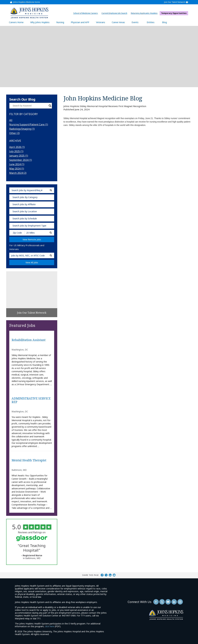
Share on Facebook (102, 575)
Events (135, 22)
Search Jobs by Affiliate (24, 204)
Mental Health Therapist (29, 460)
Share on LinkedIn (110, 575)
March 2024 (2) (18, 173)
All (11, 120)
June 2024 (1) (17, 164)
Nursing (62, 22)
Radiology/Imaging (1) (22, 129)
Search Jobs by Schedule (25, 218)
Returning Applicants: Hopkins (145, 13)
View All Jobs (32, 262)
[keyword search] (32, 190)
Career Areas (118, 22)
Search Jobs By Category (25, 197)
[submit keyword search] (51, 190)
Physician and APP (82, 22)
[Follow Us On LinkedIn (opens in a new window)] (174, 602)
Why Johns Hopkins (40, 22)
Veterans (101, 22)
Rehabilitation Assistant (29, 340)
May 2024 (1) (17, 169)
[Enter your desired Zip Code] (17, 233)
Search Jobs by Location (25, 211)
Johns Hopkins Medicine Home (26, 2)
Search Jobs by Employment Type (29, 226)
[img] (29, 13)
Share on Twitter (106, 575)
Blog (164, 22)
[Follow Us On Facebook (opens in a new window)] (156, 602)
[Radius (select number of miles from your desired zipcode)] (35, 233)
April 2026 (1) (17, 147)
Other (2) (14, 133)
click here (49, 626)
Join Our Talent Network (175, 2)
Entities (153, 22)
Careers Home (16, 22)
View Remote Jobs (32, 239)
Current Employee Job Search (115, 13)
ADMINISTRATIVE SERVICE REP (31, 400)
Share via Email (114, 575)
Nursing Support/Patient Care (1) (29, 124)
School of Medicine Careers (86, 13)
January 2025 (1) (19, 156)
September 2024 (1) (21, 160)
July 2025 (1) (16, 151)
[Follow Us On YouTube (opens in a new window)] (168, 602)
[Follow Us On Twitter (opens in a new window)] (162, 602)
